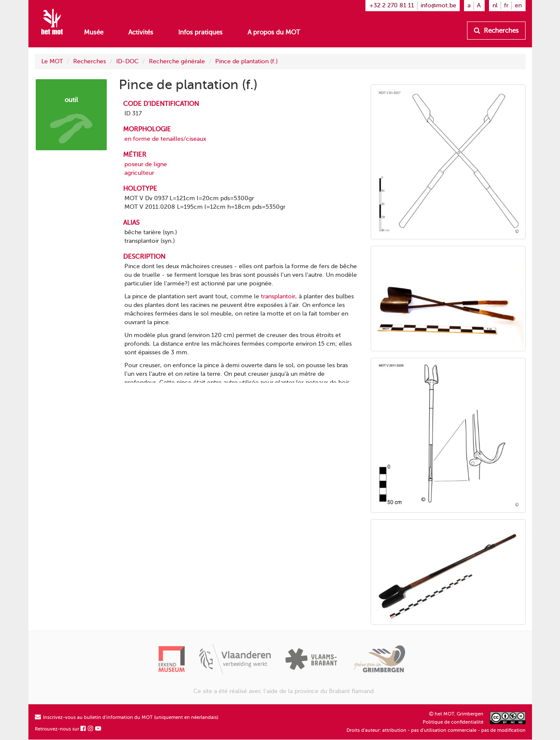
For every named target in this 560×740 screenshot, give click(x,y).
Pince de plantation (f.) (246, 61)
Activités (141, 32)
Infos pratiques (200, 32)
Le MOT (52, 61)
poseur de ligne (146, 164)
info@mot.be (438, 5)
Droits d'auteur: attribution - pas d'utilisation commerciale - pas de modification (436, 730)
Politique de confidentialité (453, 722)
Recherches (496, 31)
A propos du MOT (274, 32)
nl (495, 5)
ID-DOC (127, 61)
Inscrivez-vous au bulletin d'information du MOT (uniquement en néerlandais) (127, 717)
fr (506, 5)
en (518, 5)
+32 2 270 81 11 (392, 5)
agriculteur (139, 173)
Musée (94, 32)
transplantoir (278, 296)
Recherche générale (177, 61)
